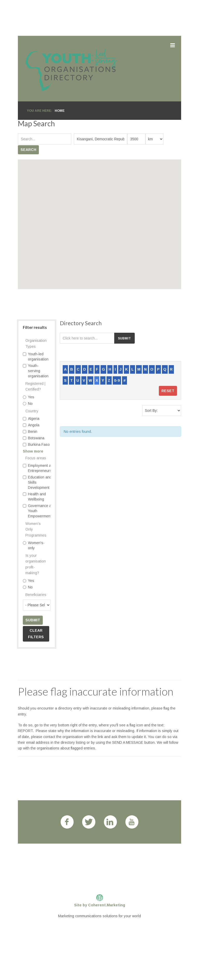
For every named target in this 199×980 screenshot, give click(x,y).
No (28, 404)
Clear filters (36, 634)
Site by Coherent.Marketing (100, 905)
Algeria (31, 419)
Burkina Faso (36, 444)
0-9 (117, 380)
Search (28, 150)
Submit (33, 620)
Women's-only (34, 545)
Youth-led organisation (36, 357)
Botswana (34, 438)
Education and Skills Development (37, 482)
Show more (33, 451)
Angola (31, 425)
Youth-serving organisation (36, 371)
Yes (29, 397)
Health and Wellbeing (34, 497)
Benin (30, 432)
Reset (168, 391)
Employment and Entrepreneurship (40, 468)
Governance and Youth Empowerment (39, 511)
